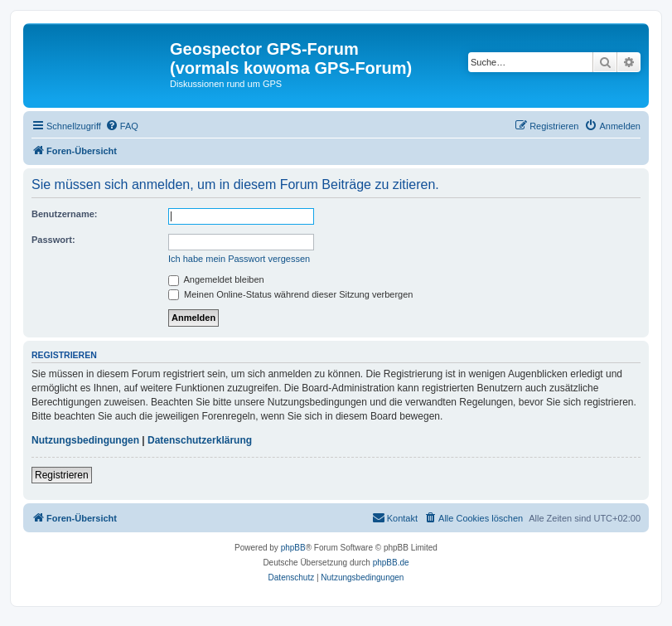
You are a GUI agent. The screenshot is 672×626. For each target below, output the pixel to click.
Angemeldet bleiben (216, 279)
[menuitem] (122, 126)
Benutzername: (64, 214)
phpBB (293, 548)
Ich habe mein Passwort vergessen (239, 259)
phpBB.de (391, 563)
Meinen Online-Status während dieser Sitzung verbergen (290, 294)
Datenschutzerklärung (200, 440)
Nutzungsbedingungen (85, 440)
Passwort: (53, 240)
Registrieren (62, 475)
